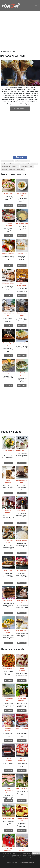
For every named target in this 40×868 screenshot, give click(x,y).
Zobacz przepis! (8, 206)
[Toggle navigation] (36, 5)
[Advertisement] (20, 31)
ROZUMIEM (36, 853)
